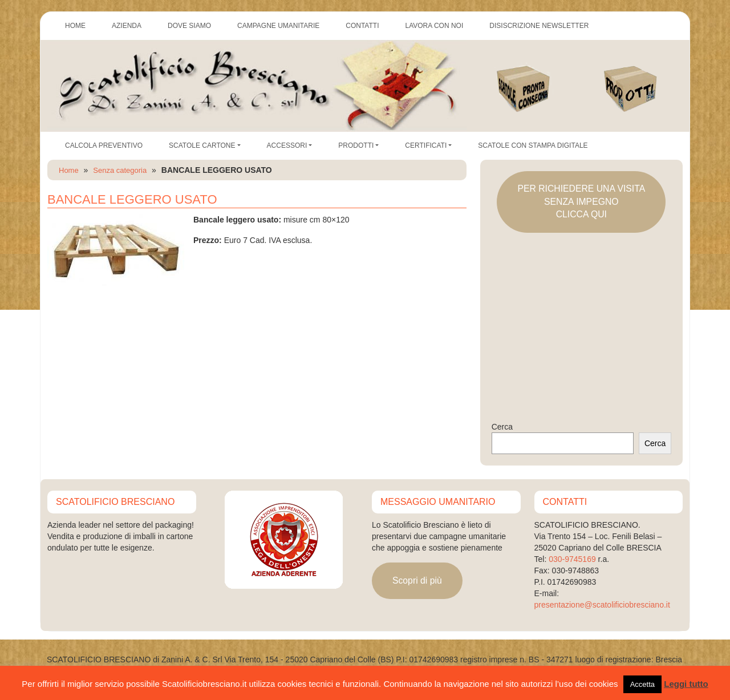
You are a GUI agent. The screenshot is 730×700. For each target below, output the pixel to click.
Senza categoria (120, 170)
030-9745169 (572, 559)
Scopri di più (417, 580)
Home (69, 170)
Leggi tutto (686, 684)
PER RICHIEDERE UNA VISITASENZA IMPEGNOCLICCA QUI (581, 201)
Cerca (502, 427)
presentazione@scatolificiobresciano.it (602, 605)
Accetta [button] (642, 684)
